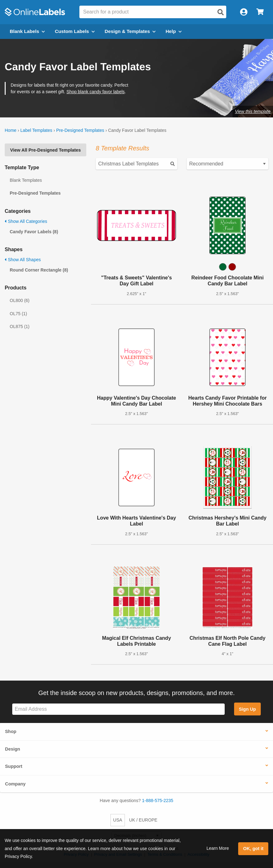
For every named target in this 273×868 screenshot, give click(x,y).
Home (11, 130)
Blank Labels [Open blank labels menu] (27, 31)
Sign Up (247, 709)
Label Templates (36, 130)
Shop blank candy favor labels (96, 92)
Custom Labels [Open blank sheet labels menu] (75, 31)
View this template (253, 111)
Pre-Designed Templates (80, 130)
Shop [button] (11, 731)
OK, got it (253, 849)
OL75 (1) (18, 314)
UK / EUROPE (143, 820)
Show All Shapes (23, 260)
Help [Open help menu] (174, 31)
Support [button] (14, 766)
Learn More (218, 848)
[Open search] (221, 12)
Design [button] (13, 749)
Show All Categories (26, 221)
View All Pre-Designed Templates (45, 150)
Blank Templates (26, 180)
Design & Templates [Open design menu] (130, 31)
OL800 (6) (20, 300)
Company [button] (15, 784)
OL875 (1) (20, 326)
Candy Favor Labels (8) (34, 232)
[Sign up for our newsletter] (118, 709)
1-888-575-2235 (158, 801)
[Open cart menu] (260, 12)
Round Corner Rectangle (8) (39, 270)
